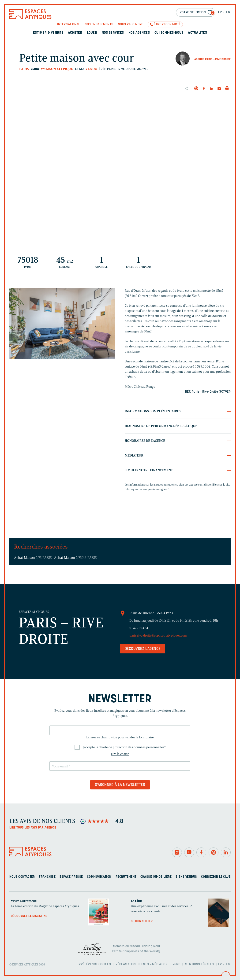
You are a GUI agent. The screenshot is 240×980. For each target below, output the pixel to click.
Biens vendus (186, 877)
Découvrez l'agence (143, 649)
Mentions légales (199, 964)
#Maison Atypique (57, 69)
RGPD (176, 964)
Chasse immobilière (156, 877)
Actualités (197, 33)
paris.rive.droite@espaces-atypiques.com (158, 636)
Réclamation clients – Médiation (142, 964)
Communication (99, 877)
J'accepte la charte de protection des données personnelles (124, 747)
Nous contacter (22, 877)
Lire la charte (120, 754)
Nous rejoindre (131, 24)
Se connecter (142, 921)
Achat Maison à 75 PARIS (33, 558)
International (69, 24)
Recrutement (126, 877)
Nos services (113, 33)
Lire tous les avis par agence (33, 828)
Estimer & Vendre (48, 33)
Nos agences (139, 33)
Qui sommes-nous (169, 33)
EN (228, 12)
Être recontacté (167, 24)
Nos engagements (99, 24)
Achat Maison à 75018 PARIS (76, 558)
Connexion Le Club (216, 877)
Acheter (75, 33)
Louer (92, 33)
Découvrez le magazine (29, 916)
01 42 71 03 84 (139, 628)
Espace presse (71, 877)
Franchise (47, 877)
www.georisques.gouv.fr (155, 489)
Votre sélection (197, 13)
